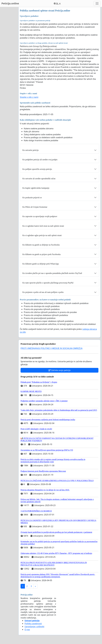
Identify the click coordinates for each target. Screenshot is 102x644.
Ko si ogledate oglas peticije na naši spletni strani (42, 235)
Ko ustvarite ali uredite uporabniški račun (39, 179)
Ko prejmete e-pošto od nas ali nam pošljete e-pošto (43, 292)
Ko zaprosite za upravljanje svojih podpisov (40, 216)
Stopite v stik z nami (29, 97)
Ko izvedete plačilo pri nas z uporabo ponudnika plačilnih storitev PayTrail (52, 273)
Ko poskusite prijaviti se (32, 198)
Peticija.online (10, 3)
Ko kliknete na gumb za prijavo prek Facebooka (41, 254)
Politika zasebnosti (33, 624)
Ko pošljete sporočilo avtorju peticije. (37, 169)
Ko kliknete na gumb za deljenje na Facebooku (41, 245)
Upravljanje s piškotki (34, 627)
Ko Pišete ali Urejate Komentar (35, 207)
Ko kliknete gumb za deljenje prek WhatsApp (41, 264)
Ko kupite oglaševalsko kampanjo (36, 188)
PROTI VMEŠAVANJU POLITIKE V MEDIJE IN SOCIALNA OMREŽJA (51, 348)
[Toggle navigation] (97, 3)
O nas (27, 629)
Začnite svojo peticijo (59, 370)
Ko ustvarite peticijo (31, 150)
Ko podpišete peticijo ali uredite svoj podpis (40, 160)
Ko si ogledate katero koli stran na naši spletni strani (43, 226)
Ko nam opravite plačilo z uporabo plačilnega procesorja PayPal (48, 283)
